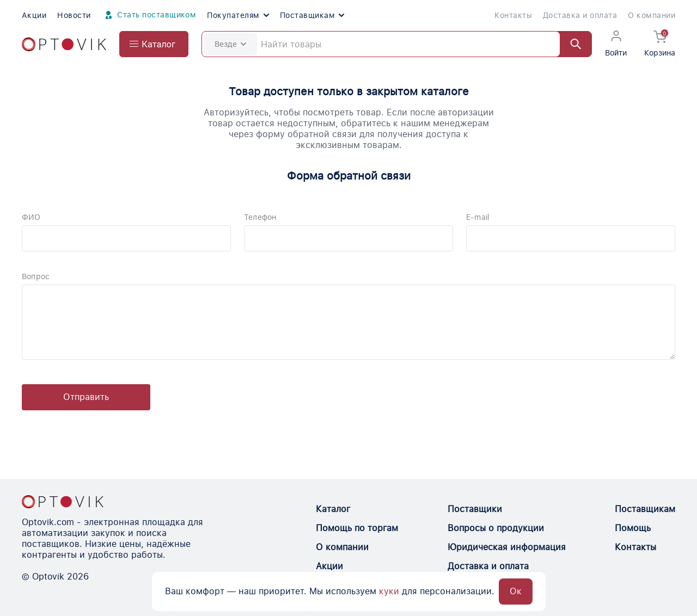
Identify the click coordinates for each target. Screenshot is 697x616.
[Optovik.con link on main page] (63, 502)
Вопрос (36, 276)
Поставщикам (312, 15)
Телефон (260, 217)
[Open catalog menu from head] (154, 44)
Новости (74, 15)
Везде (230, 44)
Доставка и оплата (580, 15)
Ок (516, 591)
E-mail (478, 217)
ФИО (31, 217)
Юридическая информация (507, 547)
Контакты (513, 15)
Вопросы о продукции (496, 528)
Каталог (333, 509)
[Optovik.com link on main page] (64, 44)
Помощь (633, 528)
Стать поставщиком (149, 15)
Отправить (86, 397)
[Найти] (571, 44)
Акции (34, 15)
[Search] (397, 44)
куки (389, 591)
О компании (652, 15)
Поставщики (475, 509)
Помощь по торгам (357, 528)
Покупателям (238, 15)
